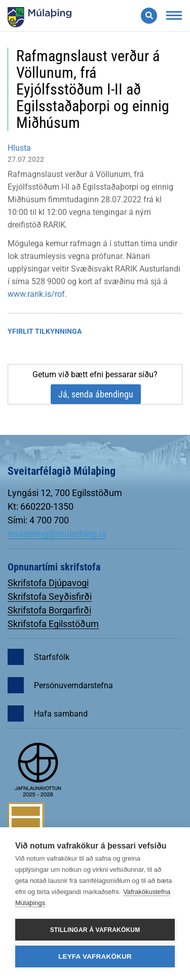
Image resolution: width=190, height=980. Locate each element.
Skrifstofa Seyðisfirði (50, 596)
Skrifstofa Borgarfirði (49, 610)
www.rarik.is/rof (36, 294)
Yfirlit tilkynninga (45, 331)
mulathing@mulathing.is (57, 534)
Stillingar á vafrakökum (95, 930)
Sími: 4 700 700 (38, 520)
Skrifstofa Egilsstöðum (53, 624)
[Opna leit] (149, 16)
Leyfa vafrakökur (95, 956)
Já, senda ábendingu (96, 394)
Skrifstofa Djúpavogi (48, 583)
